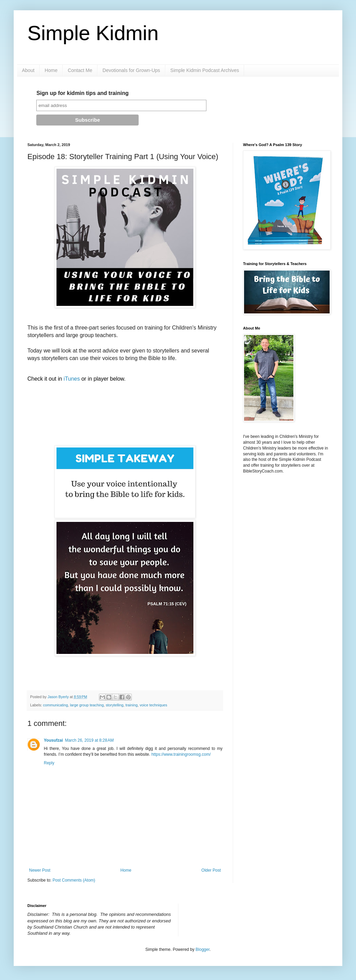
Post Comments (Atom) (74, 880)
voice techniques (153, 705)
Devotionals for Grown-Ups (131, 70)
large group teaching (87, 705)
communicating (56, 705)
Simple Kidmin (93, 33)
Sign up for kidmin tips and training (82, 93)
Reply (49, 763)
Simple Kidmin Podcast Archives (205, 70)
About (28, 70)
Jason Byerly (59, 697)
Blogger (202, 949)
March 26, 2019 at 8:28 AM (89, 740)
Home (51, 70)
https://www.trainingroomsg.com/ (181, 754)
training (132, 705)
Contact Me (80, 70)
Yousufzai (53, 740)
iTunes (72, 379)
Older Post (211, 870)
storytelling (115, 705)
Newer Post (40, 870)
